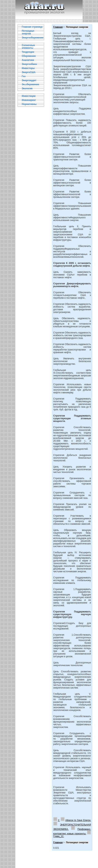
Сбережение (29, 56)
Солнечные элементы (28, 47)
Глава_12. (59, 836)
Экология (27, 88)
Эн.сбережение (30, 84)
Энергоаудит (29, 80)
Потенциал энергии (28, 32)
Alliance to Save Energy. (78, 820)
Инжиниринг (29, 100)
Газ (24, 76)
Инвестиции (29, 96)
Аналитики (28, 60)
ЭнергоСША (29, 72)
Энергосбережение (33, 38)
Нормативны (29, 104)
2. (59, 820)
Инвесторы (28, 68)
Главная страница (32, 27)
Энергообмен (29, 64)
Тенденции (28, 52)
